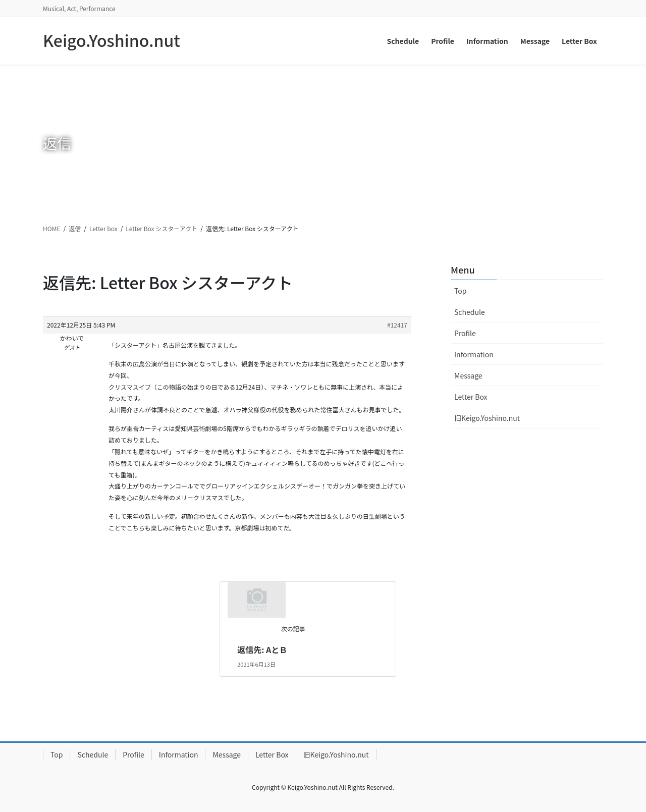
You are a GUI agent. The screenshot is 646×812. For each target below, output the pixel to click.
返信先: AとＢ (262, 649)
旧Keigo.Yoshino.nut (487, 418)
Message (468, 375)
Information (474, 354)
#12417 (397, 325)
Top (460, 291)
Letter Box (471, 397)
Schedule (470, 312)
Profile (465, 333)
